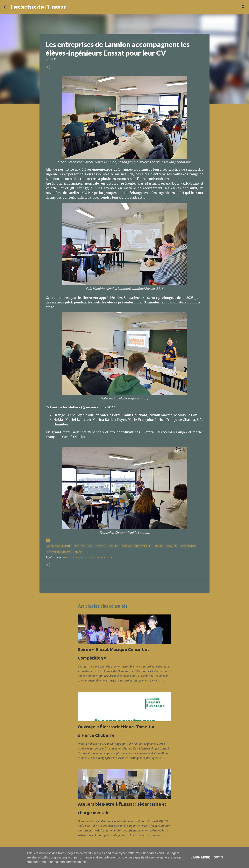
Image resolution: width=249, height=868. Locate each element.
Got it (218, 857)
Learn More (200, 857)
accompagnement (59, 546)
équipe (114, 546)
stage (78, 552)
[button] (48, 67)
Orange (172, 546)
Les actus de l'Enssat (39, 7)
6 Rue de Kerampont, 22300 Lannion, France (90, 557)
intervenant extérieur (136, 546)
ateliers (80, 546)
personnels (188, 546)
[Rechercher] (72, 7)
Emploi (101, 546)
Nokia (159, 546)
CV (90, 546)
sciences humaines (59, 552)
